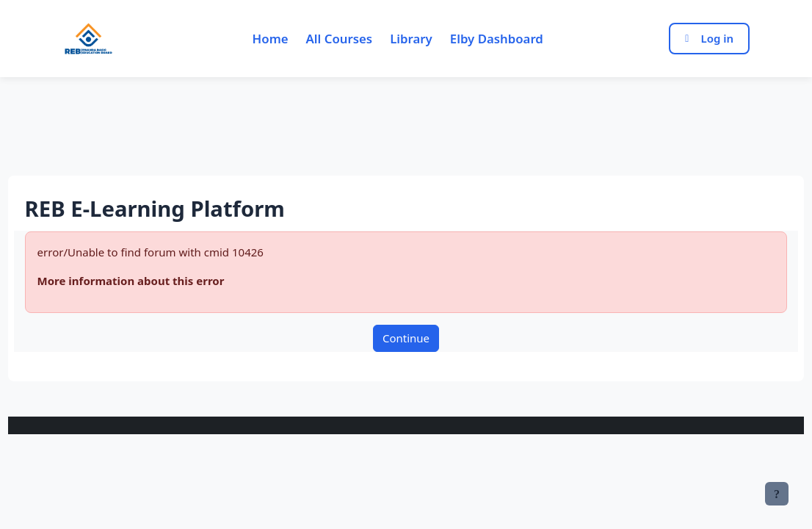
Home (271, 39)
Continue (406, 338)
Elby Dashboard (497, 39)
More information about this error (158, 281)
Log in (709, 38)
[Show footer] (777, 494)
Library (411, 39)
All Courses (340, 39)
